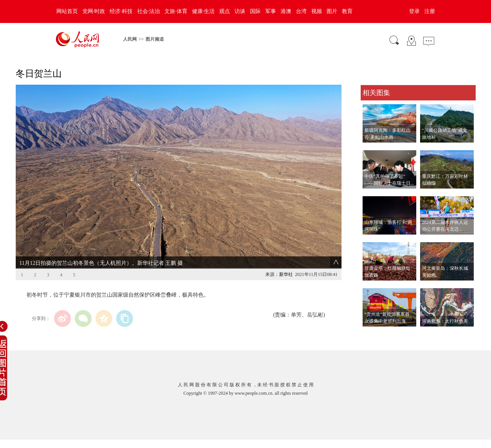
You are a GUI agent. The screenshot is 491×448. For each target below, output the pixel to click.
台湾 (301, 11)
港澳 (286, 11)
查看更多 (371, 334)
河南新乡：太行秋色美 (445, 321)
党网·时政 (94, 11)
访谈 (240, 11)
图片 (332, 11)
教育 (347, 11)
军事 (271, 11)
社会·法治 (149, 11)
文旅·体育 (176, 11)
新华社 (286, 274)
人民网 (130, 39)
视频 (317, 11)
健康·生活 (204, 11)
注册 (430, 11)
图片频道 (155, 39)
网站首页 (67, 11)
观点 (225, 11)
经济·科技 (121, 11)
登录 (414, 11)
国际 (255, 11)
